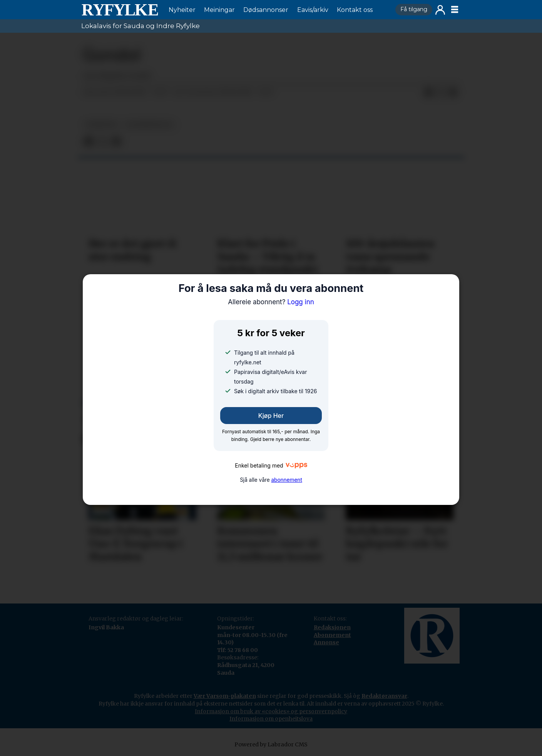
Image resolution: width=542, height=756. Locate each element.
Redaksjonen (332, 627)
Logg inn (440, 10)
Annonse (326, 642)
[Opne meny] (455, 10)
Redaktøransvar (384, 696)
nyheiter (101, 125)
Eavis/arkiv (313, 10)
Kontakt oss (355, 10)
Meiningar (219, 10)
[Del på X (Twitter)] (441, 92)
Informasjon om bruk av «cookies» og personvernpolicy (271, 711)
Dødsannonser (266, 10)
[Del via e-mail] (453, 92)
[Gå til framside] (120, 10)
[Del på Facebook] (428, 92)
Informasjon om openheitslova (271, 719)
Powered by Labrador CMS (271, 744)
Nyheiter (182, 10)
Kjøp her (271, 416)
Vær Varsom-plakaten (225, 696)
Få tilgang (414, 9)
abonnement (286, 480)
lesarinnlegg (149, 125)
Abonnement (332, 635)
